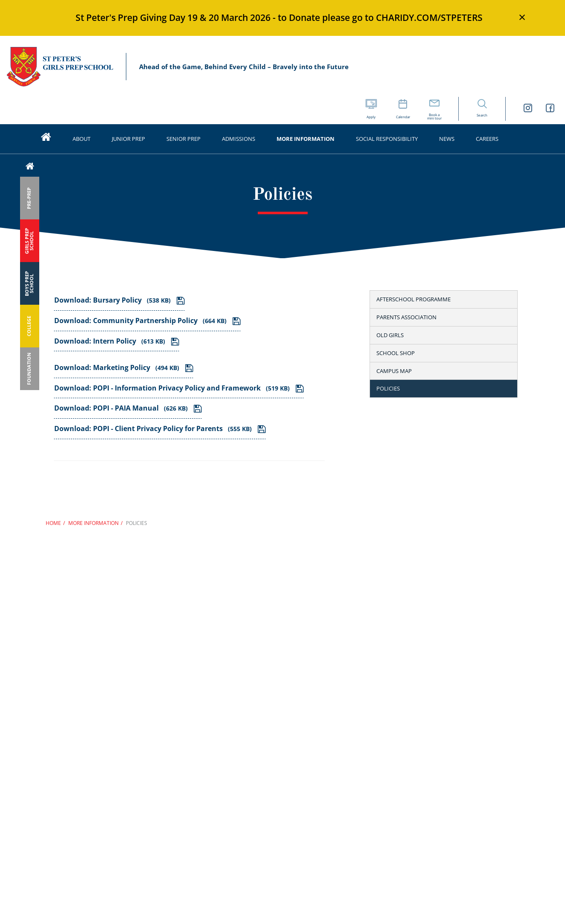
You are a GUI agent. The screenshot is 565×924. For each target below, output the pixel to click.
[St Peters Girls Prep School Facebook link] (550, 109)
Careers (487, 139)
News (447, 139)
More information (306, 139)
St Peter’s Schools (60, 67)
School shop (396, 353)
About (82, 139)
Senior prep (183, 139)
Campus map (394, 371)
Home (53, 523)
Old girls (390, 335)
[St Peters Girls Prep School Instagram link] (528, 109)
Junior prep (128, 139)
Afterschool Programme (414, 299)
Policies (388, 388)
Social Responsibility (387, 139)
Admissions (239, 139)
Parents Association (406, 317)
